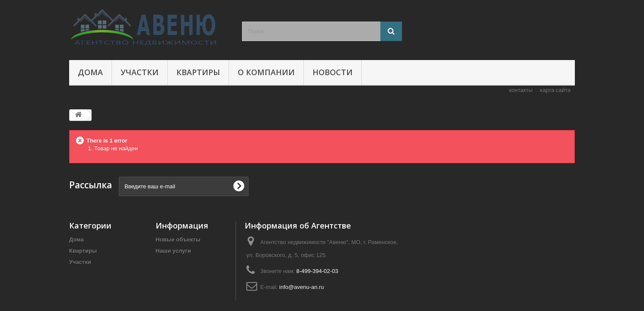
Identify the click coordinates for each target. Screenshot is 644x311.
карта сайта (555, 90)
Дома (90, 72)
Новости (333, 72)
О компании (266, 72)
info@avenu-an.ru (302, 287)
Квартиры (198, 72)
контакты (521, 90)
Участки (140, 72)
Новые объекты (178, 240)
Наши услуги (173, 251)
